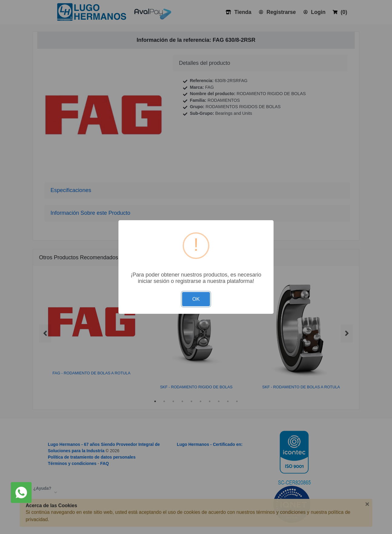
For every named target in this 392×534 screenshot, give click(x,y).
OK (196, 299)
